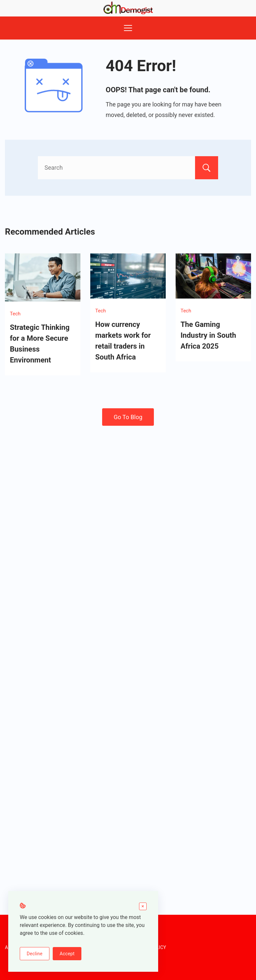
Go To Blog (128, 417)
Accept (67, 954)
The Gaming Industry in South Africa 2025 (208, 335)
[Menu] (128, 28)
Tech (15, 314)
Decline (35, 954)
